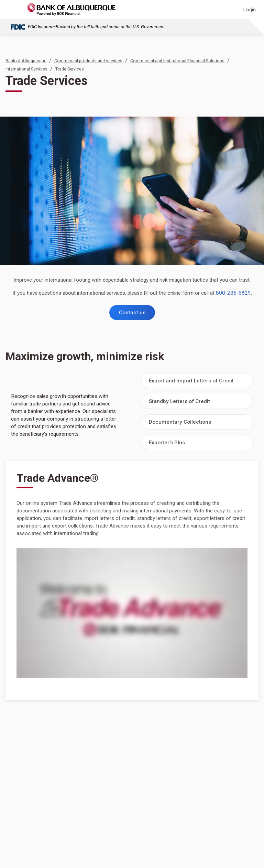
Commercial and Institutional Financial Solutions (177, 61)
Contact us (132, 313)
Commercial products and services (88, 61)
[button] (197, 381)
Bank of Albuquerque (26, 61)
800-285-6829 (233, 293)
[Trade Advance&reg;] (132, 613)
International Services (26, 69)
